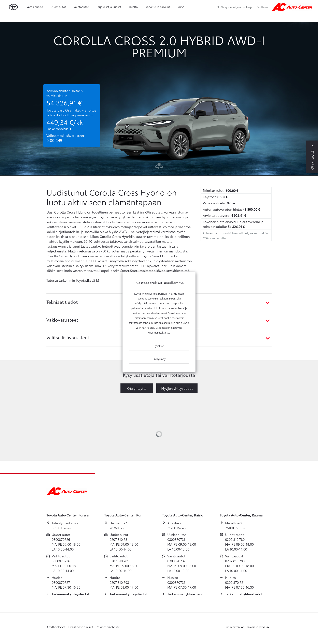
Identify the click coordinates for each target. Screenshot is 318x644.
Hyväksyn (159, 346)
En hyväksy (159, 359)
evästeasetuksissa (159, 332)
